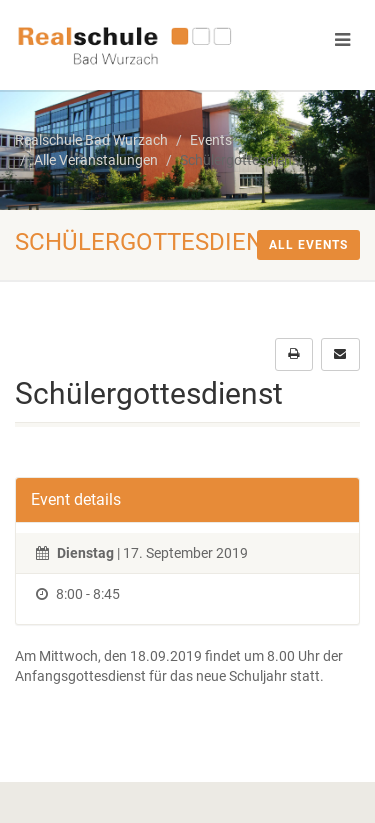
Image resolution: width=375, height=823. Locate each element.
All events (308, 245)
